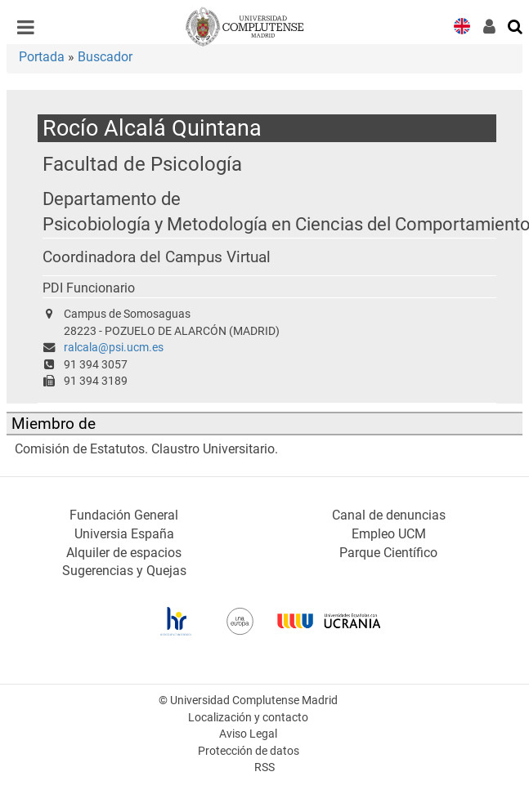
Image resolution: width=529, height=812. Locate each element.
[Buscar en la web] (516, 25)
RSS (264, 767)
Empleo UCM (389, 534)
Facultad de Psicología (142, 164)
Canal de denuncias (389, 515)
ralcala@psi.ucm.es (114, 348)
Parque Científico (388, 553)
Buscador (105, 57)
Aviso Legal (248, 734)
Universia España (124, 534)
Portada (42, 57)
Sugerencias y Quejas (124, 571)
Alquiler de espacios (124, 553)
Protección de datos (249, 751)
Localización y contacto (248, 718)
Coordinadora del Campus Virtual (157, 257)
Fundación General (124, 515)
